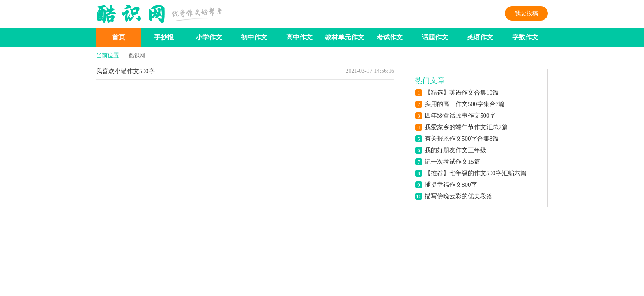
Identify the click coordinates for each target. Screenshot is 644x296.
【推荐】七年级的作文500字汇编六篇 (476, 173)
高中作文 (299, 37)
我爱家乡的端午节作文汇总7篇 (466, 127)
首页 (119, 37)
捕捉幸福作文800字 (451, 185)
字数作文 (525, 37)
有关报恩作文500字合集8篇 (462, 139)
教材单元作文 (345, 37)
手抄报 (164, 37)
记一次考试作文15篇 (452, 162)
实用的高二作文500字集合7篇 (465, 104)
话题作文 (435, 37)
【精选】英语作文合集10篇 (462, 92)
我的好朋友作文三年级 (455, 150)
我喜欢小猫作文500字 (125, 71)
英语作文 (480, 37)
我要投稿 (527, 13)
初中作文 (254, 37)
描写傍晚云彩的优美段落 (459, 196)
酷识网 (137, 55)
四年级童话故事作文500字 (460, 116)
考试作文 (390, 37)
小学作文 (209, 37)
